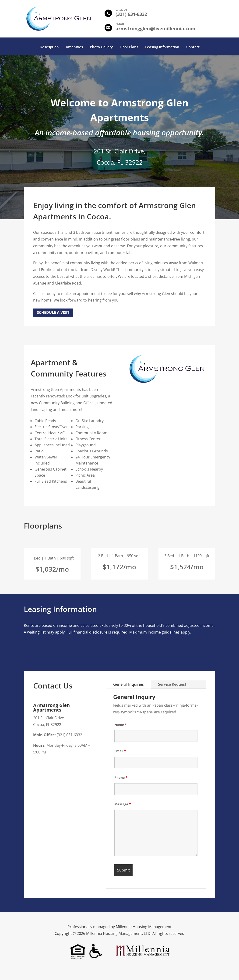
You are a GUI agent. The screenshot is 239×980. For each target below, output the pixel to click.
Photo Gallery (101, 47)
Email (120, 751)
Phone (121, 778)
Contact (193, 47)
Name (121, 725)
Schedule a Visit (53, 312)
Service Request (172, 684)
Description (49, 47)
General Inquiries (128, 684)
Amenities (74, 47)
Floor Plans (129, 47)
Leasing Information (162, 47)
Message (123, 804)
